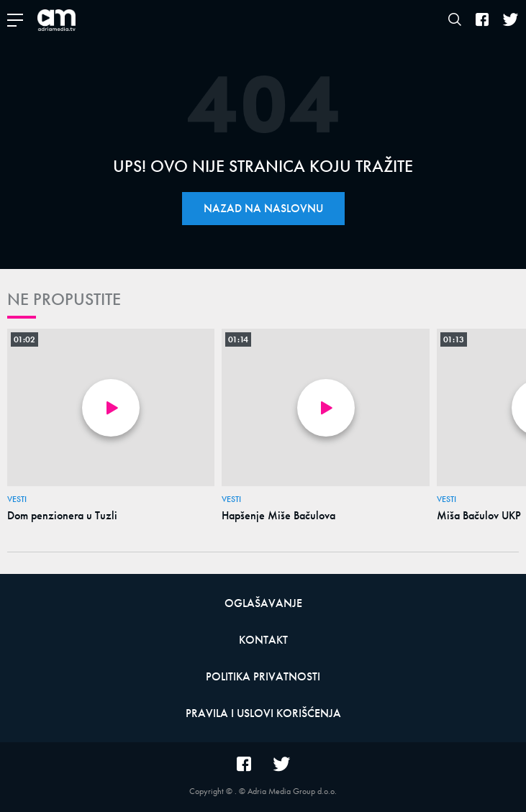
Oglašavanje (263, 603)
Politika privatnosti (263, 676)
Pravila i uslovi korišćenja (263, 713)
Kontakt (263, 640)
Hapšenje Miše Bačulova (278, 516)
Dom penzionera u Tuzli (62, 516)
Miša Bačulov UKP (479, 516)
